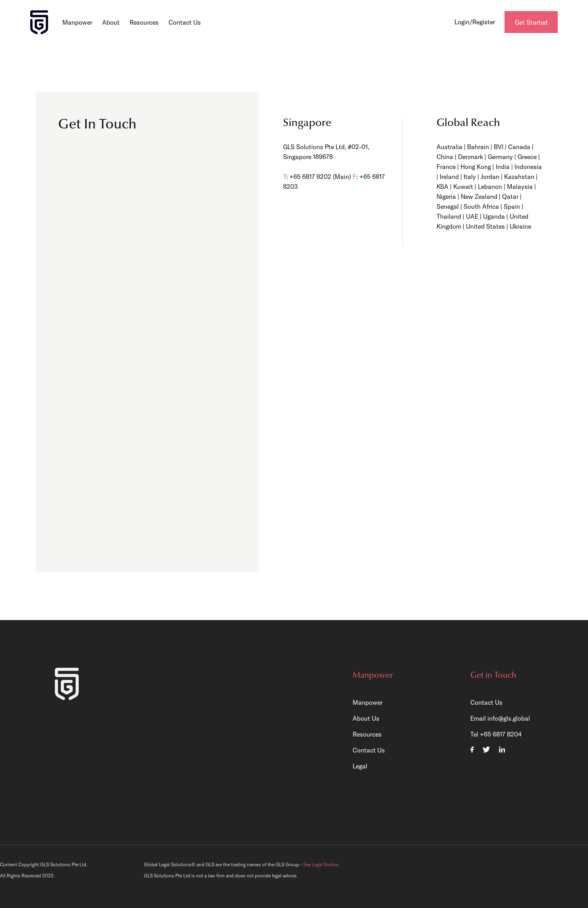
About (111, 22)
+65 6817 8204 (501, 734)
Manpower (77, 22)
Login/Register (475, 22)
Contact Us (185, 22)
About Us (366, 718)
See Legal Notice (321, 864)
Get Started (531, 22)
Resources (144, 22)
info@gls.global (509, 718)
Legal (360, 766)
